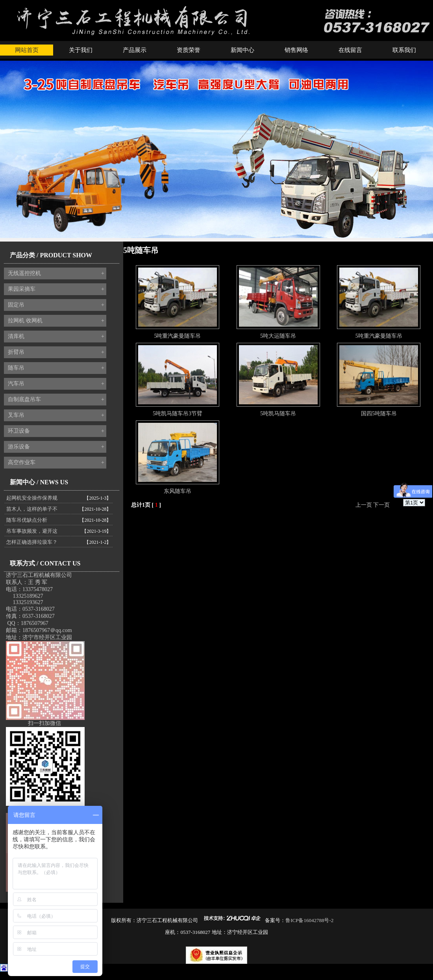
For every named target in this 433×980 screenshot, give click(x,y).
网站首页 (27, 50)
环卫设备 (56, 431)
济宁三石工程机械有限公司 (39, 575)
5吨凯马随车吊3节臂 (178, 414)
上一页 (364, 505)
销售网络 (296, 50)
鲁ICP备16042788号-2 (309, 920)
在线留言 (350, 50)
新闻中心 (242, 50)
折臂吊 (56, 352)
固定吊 (56, 305)
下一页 (381, 505)
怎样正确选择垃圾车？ (32, 542)
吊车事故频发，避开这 (32, 531)
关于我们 (81, 50)
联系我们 (404, 50)
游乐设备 (56, 447)
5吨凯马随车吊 (278, 414)
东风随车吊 (178, 491)
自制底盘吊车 (56, 400)
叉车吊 (56, 415)
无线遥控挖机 (56, 273)
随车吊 (56, 368)
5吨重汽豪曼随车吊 (177, 336)
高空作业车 (56, 463)
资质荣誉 (189, 50)
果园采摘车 (56, 289)
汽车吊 (56, 384)
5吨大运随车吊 (278, 336)
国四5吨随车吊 (379, 414)
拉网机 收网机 (56, 321)
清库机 (56, 337)
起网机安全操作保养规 (32, 498)
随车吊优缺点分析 (27, 520)
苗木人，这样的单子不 (32, 509)
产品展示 (135, 50)
